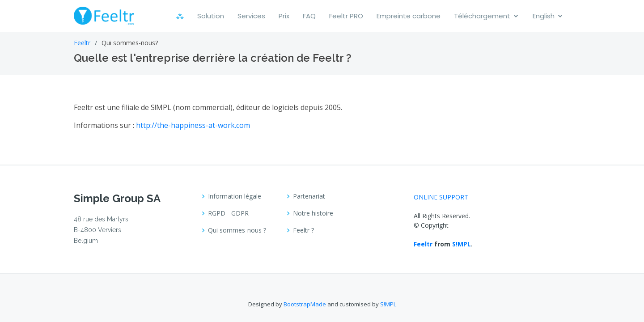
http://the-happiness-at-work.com (193, 125)
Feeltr (82, 43)
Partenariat (309, 196)
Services (251, 16)
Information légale (235, 196)
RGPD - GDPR (228, 213)
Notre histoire (313, 213)
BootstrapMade (305, 304)
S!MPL (462, 244)
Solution (211, 16)
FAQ (309, 16)
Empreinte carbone (409, 16)
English (544, 16)
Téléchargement (482, 16)
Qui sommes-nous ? (237, 230)
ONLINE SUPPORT (441, 197)
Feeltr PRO (346, 16)
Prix (284, 16)
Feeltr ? (303, 230)
